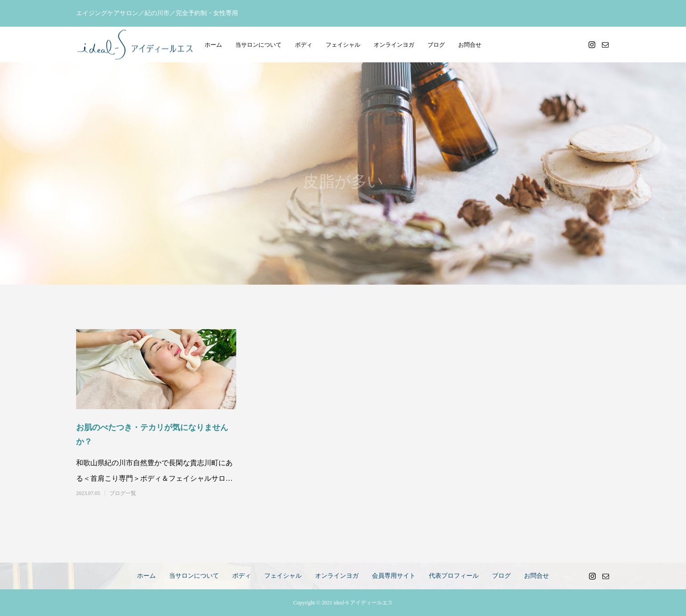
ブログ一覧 (123, 493)
